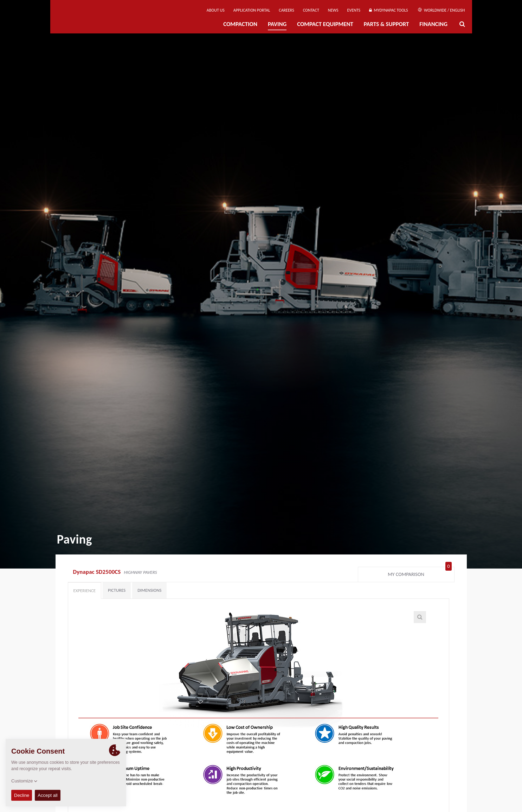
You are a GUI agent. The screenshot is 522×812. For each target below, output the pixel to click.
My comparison (420, 573)
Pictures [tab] (117, 590)
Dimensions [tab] (149, 590)
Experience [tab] (85, 591)
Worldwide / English (441, 10)
